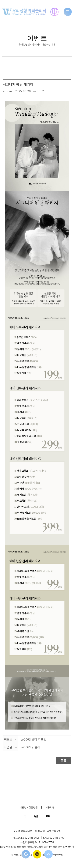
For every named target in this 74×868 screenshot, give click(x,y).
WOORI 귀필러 (30, 747)
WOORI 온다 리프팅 (33, 739)
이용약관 (50, 807)
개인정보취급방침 (29, 807)
